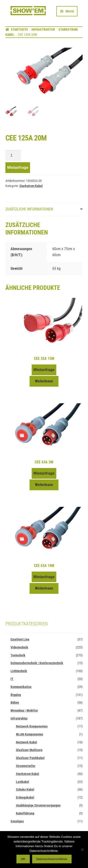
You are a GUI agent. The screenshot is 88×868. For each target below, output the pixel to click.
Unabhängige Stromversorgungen (38, 806)
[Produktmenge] (13, 156)
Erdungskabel (25, 798)
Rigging (16, 695)
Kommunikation (21, 687)
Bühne (15, 703)
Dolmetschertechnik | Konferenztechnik (37, 663)
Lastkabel (23, 782)
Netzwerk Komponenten (32, 727)
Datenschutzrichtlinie (52, 859)
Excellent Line (20, 640)
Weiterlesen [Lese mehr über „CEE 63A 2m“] (44, 485)
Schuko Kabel (25, 790)
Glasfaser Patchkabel (30, 758)
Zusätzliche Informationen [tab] (29, 209)
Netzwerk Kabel (27, 742)
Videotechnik (19, 648)
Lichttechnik (19, 671)
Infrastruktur (43, 29)
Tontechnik (18, 655)
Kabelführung (25, 814)
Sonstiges (17, 821)
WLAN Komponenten (30, 735)
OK (23, 859)
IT (12, 679)
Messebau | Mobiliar (24, 711)
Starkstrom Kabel (31, 186)
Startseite (19, 29)
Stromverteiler (26, 766)
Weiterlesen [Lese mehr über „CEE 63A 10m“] (44, 589)
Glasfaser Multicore (29, 750)
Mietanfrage (18, 168)
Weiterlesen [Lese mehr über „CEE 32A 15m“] (44, 381)
